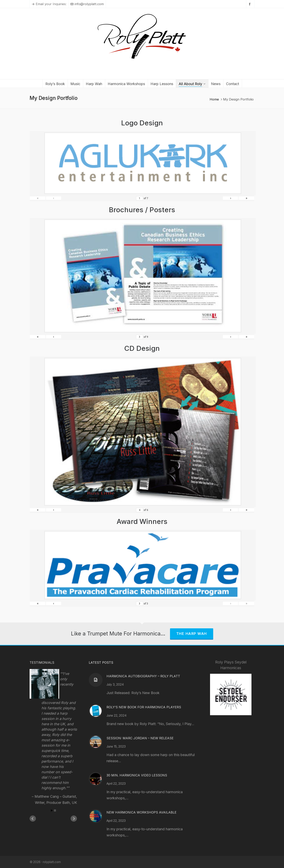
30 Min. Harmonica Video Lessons (137, 775)
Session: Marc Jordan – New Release (140, 738)
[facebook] (250, 4)
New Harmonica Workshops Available (142, 812)
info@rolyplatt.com (87, 4)
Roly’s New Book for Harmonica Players (144, 707)
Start (52, 810)
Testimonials (42, 662)
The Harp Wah (192, 634)
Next (74, 819)
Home (214, 99)
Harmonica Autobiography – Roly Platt (143, 676)
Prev (33, 819)
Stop (55, 810)
